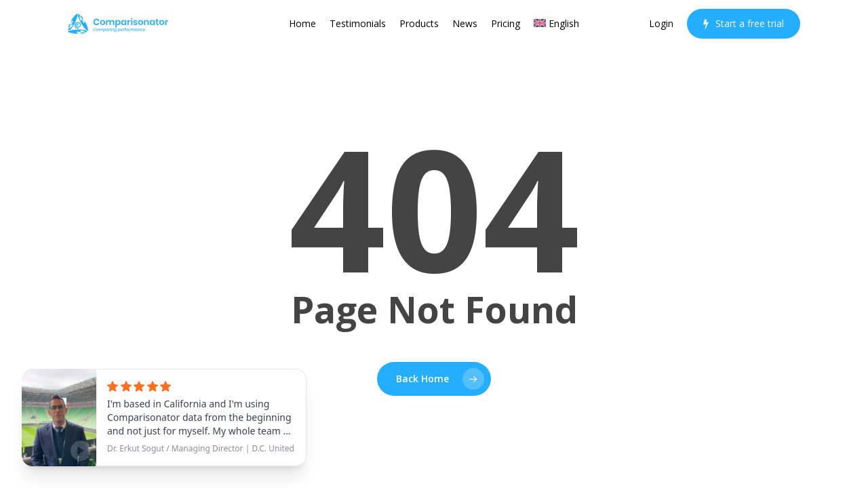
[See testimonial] (164, 418)
